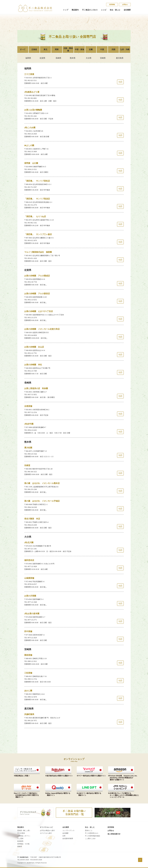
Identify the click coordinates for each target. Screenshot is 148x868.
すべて (23, 49)
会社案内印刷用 (68, 838)
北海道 (34, 49)
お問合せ (125, 5)
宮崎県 (103, 58)
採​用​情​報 (112, 5)
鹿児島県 (120, 58)
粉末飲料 (20, 841)
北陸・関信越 (68, 49)
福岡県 (28, 58)
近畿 (91, 49)
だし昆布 (20, 838)
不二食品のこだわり (90, 10)
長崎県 (58, 58)
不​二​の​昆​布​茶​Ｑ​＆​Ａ (92, 833)
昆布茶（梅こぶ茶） (24, 830)
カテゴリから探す (46, 833)
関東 (57, 49)
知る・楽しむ (115, 10)
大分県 (89, 58)
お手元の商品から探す (47, 830)
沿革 (64, 836)
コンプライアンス (68, 830)
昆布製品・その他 (23, 844)
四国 (113, 49)
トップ (66, 10)
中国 (102, 49)
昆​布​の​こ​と (89, 830)
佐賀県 (42, 58)
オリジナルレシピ (46, 827)
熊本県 (73, 58)
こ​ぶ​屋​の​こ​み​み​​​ (90, 838)
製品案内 (75, 10)
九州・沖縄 (125, 49)
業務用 (20, 846)
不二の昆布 (21, 833)
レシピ (104, 10)
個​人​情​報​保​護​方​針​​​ (114, 834)
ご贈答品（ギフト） (24, 836)
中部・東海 (79, 49)
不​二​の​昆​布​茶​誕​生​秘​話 (92, 836)
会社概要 (127, 10)
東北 (45, 49)
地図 (120, 82)
